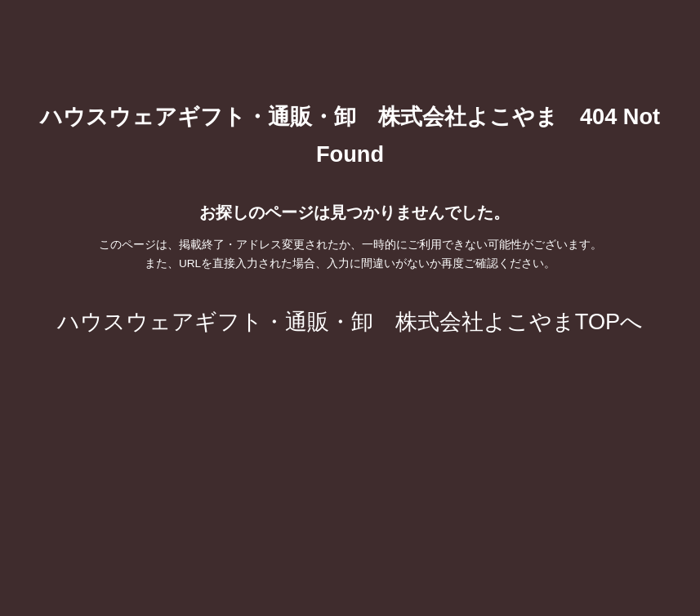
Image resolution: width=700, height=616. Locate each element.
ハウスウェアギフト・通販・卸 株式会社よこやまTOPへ (350, 321)
